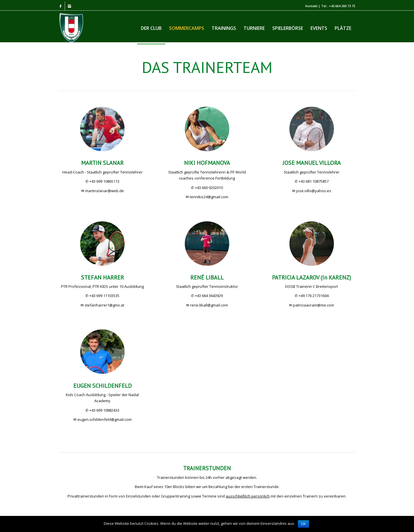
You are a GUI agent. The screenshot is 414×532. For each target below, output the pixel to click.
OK (303, 524)
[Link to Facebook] (61, 6)
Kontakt (311, 6)
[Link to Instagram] (69, 6)
